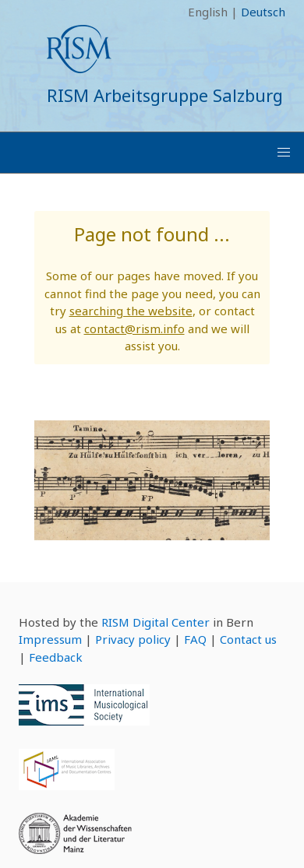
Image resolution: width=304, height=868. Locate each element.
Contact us (248, 639)
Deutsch (263, 12)
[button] (284, 153)
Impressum (50, 639)
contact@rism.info (134, 329)
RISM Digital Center (156, 622)
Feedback (56, 657)
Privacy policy (133, 639)
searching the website (131, 311)
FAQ (195, 639)
